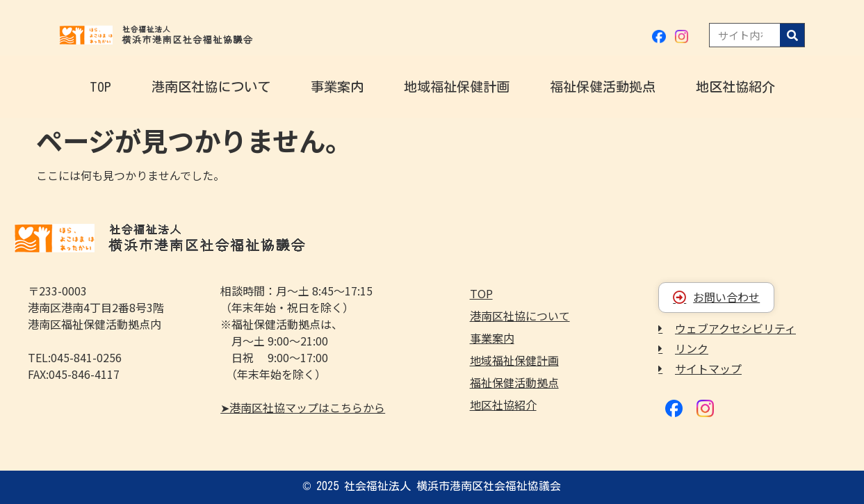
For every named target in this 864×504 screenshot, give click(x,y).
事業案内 (337, 87)
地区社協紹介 (735, 87)
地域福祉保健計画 (457, 87)
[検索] (792, 35)
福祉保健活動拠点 (603, 87)
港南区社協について (211, 87)
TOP (100, 87)
